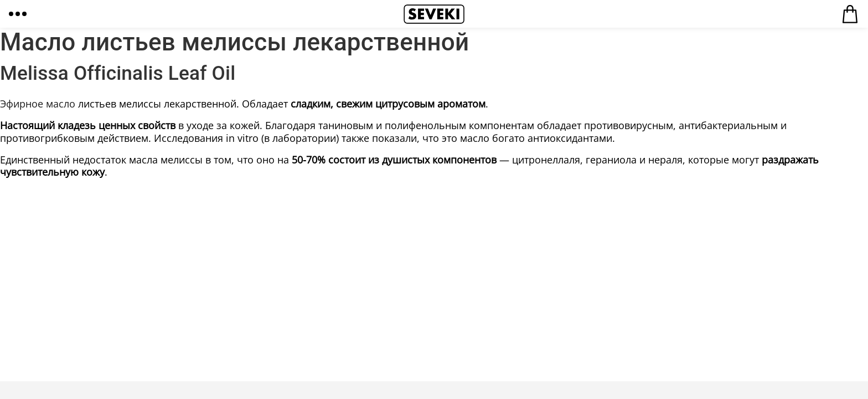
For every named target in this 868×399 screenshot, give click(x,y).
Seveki (434, 14)
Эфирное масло (38, 104)
